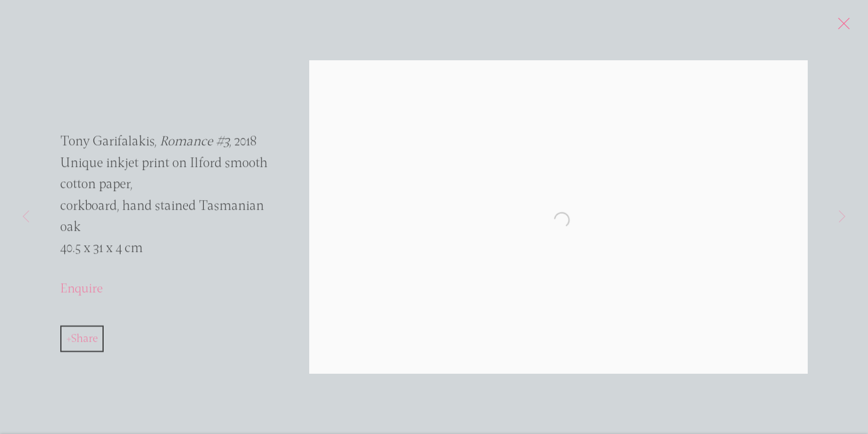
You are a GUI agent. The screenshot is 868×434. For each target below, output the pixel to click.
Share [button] (84, 342)
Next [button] (842, 217)
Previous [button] (26, 217)
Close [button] (848, 27)
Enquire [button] (81, 292)
